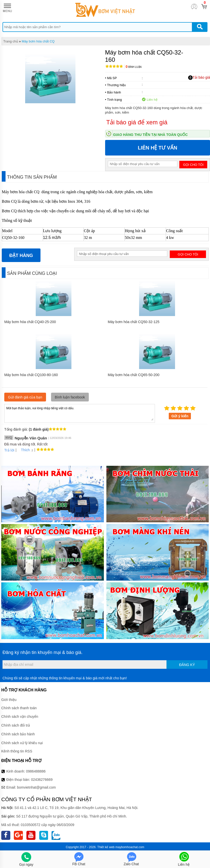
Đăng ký (187, 665)
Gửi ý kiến (180, 416)
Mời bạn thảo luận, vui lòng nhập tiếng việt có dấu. (80, 413)
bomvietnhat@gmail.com (36, 787)
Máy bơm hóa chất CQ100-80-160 (31, 375)
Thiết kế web (106, 847)
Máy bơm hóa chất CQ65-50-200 (134, 375)
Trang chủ (11, 41)
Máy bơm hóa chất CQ (38, 41)
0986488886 (36, 771)
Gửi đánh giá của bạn (25, 397)
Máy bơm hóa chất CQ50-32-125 (134, 322)
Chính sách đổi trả (16, 725)
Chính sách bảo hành (18, 734)
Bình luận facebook (70, 397)
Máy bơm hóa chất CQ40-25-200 (30, 322)
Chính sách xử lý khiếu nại (22, 743)
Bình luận (134, 67)
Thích (24, 450)
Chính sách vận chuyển (20, 717)
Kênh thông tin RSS (17, 751)
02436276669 (42, 780)
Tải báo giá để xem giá (137, 122)
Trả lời (9, 450)
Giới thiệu (9, 700)
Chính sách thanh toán (19, 708)
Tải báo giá (199, 78)
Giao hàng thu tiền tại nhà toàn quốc (151, 135)
